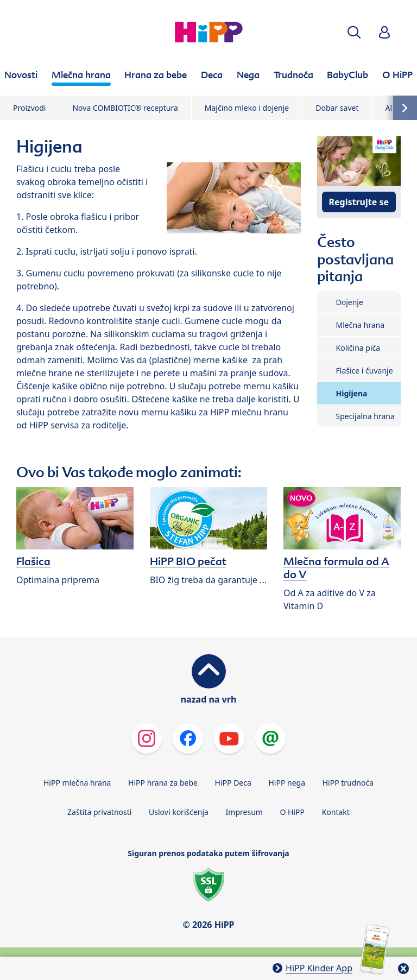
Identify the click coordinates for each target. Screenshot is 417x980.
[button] (354, 32)
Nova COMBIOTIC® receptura (125, 108)
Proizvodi (29, 108)
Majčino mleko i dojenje (247, 108)
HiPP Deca (233, 783)
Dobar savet (337, 108)
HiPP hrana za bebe (163, 783)
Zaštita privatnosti (99, 812)
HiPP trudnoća (348, 783)
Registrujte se (359, 202)
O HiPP (293, 812)
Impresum (244, 812)
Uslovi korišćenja (179, 812)
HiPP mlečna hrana (77, 783)
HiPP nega (287, 783)
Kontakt (336, 812)
